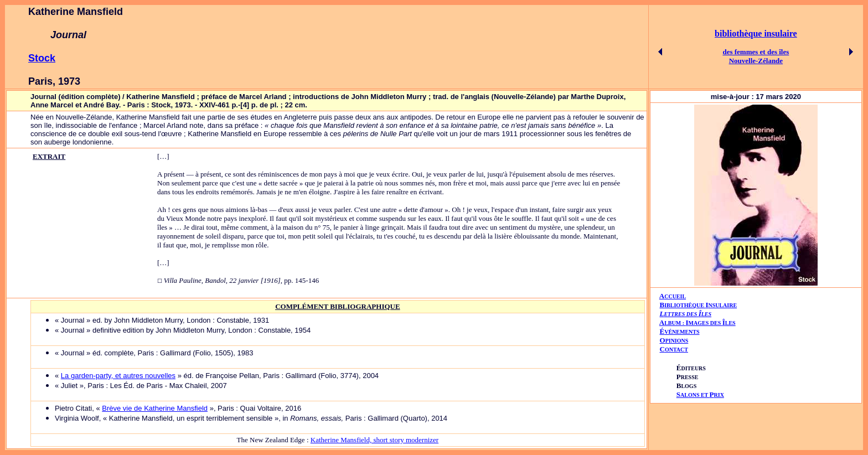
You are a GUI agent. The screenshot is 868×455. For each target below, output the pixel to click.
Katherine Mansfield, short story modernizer (374, 440)
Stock (42, 58)
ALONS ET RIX (700, 395)
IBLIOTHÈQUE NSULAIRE (701, 305)
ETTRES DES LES (688, 314)
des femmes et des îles (756, 52)
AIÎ (697, 322)
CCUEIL (675, 296)
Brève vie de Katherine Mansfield (155, 408)
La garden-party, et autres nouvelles (118, 376)
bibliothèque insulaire (756, 33)
